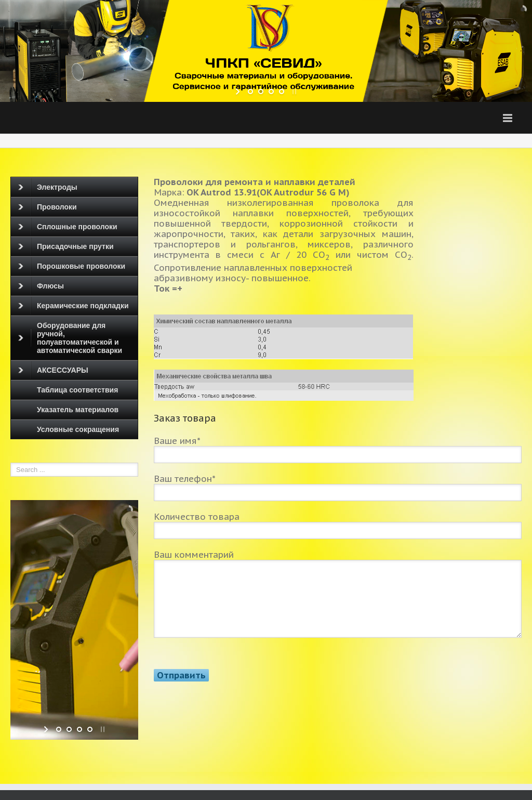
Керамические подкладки (74, 306)
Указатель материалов (78, 410)
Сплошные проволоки (68, 227)
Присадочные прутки (66, 246)
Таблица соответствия (77, 390)
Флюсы (41, 286)
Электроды (48, 187)
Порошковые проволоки (72, 266)
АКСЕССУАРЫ (53, 370)
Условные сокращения (78, 429)
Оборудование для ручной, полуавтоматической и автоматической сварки (70, 338)
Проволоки (48, 207)
